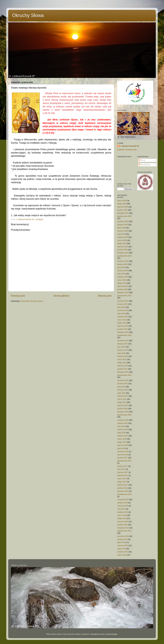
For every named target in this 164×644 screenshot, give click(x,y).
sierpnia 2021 (123, 384)
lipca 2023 (121, 307)
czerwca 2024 (123, 271)
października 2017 (124, 461)
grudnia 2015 (122, 525)
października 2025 (124, 216)
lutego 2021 (122, 402)
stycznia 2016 (123, 522)
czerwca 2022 (123, 350)
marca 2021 (122, 399)
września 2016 (123, 500)
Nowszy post (18, 296)
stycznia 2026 (123, 207)
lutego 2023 (122, 323)
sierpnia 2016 (123, 503)
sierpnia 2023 (123, 304)
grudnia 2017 (122, 458)
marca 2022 (122, 359)
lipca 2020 (121, 426)
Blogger (114, 634)
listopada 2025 (123, 213)
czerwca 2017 (123, 472)
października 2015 (124, 531)
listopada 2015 (123, 528)
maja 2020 (121, 433)
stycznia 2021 (123, 405)
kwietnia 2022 (123, 356)
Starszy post (105, 296)
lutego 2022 (122, 363)
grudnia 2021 (122, 369)
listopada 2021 (123, 372)
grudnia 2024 (122, 250)
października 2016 (124, 494)
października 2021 (124, 375)
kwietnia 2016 (123, 512)
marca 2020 (122, 439)
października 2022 (124, 335)
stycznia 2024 (123, 286)
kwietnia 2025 (123, 237)
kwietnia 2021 (123, 396)
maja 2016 (121, 509)
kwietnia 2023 (123, 317)
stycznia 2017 (123, 485)
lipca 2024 (121, 267)
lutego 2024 (122, 283)
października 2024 (124, 256)
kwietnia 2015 (123, 552)
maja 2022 (121, 353)
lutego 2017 (122, 482)
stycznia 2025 (123, 247)
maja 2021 (121, 393)
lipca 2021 (121, 387)
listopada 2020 (123, 412)
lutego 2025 (122, 243)
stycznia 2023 (123, 326)
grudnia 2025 (122, 210)
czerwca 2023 (123, 310)
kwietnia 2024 (123, 277)
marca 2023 (122, 320)
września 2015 (123, 536)
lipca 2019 (121, 448)
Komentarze (144, 165)
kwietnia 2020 (123, 436)
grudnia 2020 (122, 409)
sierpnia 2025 (123, 225)
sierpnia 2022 (123, 344)
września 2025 (123, 221)
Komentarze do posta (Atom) (32, 301)
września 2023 (123, 301)
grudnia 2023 (122, 289)
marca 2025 (122, 240)
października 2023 (124, 296)
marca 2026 (122, 201)
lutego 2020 (122, 442)
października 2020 (124, 415)
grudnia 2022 (122, 329)
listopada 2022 (123, 332)
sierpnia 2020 (123, 423)
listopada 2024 (123, 253)
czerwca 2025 (123, 231)
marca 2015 (122, 555)
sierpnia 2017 (123, 466)
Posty (142, 160)
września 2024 (123, 261)
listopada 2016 (123, 491)
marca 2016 (122, 515)
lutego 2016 (122, 518)
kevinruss (85, 634)
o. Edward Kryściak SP (129, 146)
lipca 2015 (121, 542)
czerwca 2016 (123, 506)
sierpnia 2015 (123, 539)
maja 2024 (121, 274)
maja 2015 (121, 549)
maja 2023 (121, 313)
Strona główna (61, 296)
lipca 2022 (121, 347)
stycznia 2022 (123, 366)
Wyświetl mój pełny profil (127, 150)
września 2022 (123, 341)
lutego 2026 (122, 204)
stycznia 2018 (123, 455)
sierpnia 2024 (123, 264)
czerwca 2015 (123, 545)
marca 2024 (122, 280)
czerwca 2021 (123, 390)
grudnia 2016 (122, 488)
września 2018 (123, 451)
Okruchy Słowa (28, 15)
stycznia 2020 (123, 445)
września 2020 (123, 420)
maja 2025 (121, 234)
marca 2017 (122, 479)
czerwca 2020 (123, 429)
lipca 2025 (121, 228)
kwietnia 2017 (123, 475)
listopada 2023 (123, 293)
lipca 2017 (121, 469)
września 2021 (123, 380)
